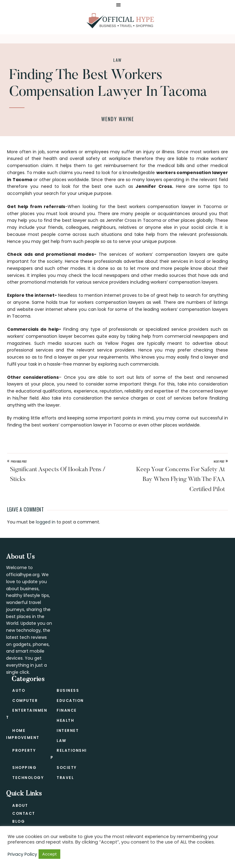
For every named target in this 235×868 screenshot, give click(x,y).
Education (70, 700)
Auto (19, 690)
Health (65, 720)
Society (67, 767)
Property (24, 750)
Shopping (24, 767)
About (20, 805)
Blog (19, 821)
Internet (68, 730)
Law (117, 60)
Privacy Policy (22, 854)
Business (68, 690)
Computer (25, 700)
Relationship (69, 754)
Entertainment (27, 714)
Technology (28, 778)
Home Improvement (23, 734)
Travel (65, 778)
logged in (46, 522)
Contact (24, 813)
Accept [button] (49, 854)
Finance (67, 710)
